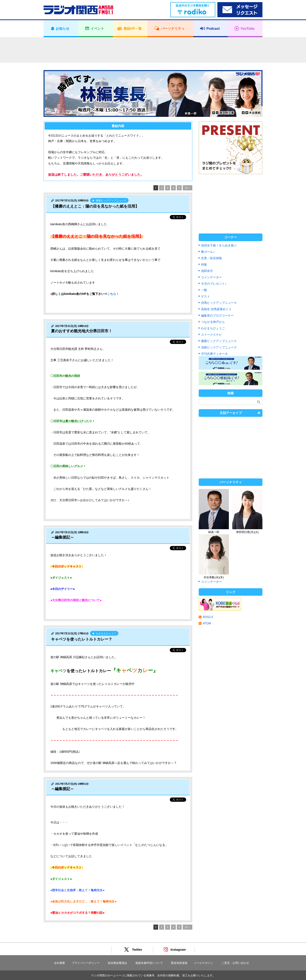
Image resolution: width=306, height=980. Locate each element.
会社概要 (59, 963)
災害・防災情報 (211, 258)
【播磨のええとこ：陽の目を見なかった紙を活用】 (95, 206)
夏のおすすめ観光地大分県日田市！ (82, 331)
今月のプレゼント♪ (214, 284)
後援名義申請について (149, 963)
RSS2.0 (208, 617)
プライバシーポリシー (86, 963)
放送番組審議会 (117, 963)
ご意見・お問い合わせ (235, 963)
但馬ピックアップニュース (219, 303)
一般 (204, 290)
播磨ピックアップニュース (219, 341)
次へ (187, 188)
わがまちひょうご (213, 328)
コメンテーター (211, 277)
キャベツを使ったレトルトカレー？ (82, 639)
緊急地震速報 (179, 963)
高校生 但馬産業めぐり (216, 309)
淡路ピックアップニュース (219, 347)
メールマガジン (203, 963)
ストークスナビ (211, 335)
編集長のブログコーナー (217, 315)
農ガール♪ (208, 252)
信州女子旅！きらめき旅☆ (219, 245)
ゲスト (205, 296)
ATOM (207, 623)
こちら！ (113, 294)
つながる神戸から (213, 322)
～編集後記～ (62, 537)
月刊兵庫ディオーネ (214, 354)
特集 (204, 264)
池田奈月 (207, 271)
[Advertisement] (153, 50)
